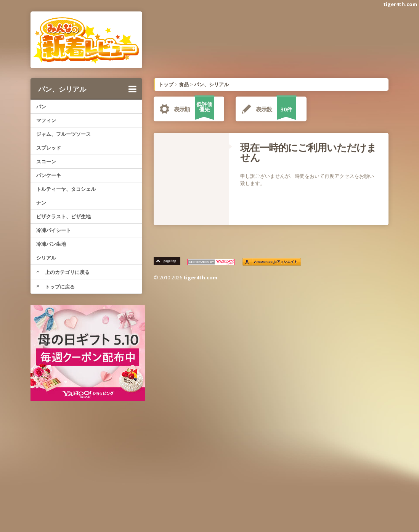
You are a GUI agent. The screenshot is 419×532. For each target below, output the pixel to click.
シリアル (46, 258)
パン (41, 106)
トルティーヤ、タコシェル (66, 189)
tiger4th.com (400, 4)
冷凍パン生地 (51, 244)
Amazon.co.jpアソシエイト (276, 262)
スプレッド (49, 148)
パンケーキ (49, 175)
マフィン (46, 120)
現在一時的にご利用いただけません (308, 152)
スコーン (46, 161)
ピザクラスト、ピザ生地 (63, 216)
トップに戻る (55, 287)
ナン (41, 203)
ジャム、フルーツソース (63, 134)
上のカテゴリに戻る (63, 272)
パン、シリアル (87, 89)
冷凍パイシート (54, 230)
